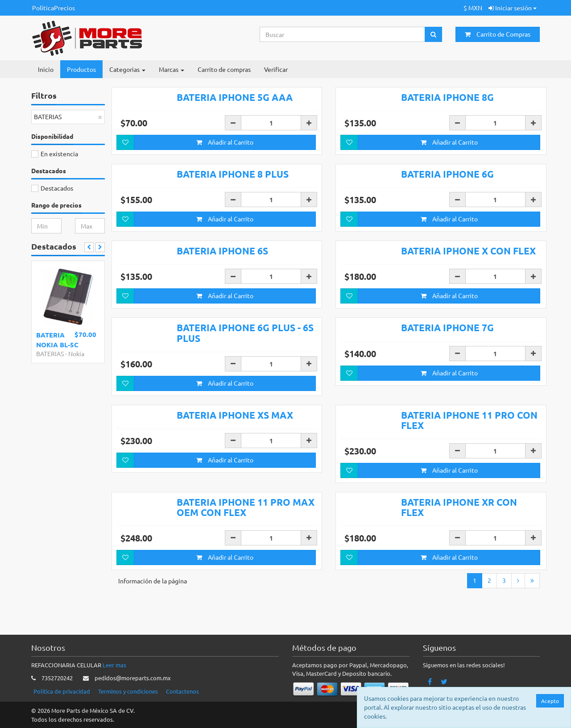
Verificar (276, 69)
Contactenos (182, 692)
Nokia (76, 354)
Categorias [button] (127, 69)
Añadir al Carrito (225, 142)
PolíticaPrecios (54, 8)
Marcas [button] (172, 69)
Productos (81, 69)
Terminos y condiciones (128, 692)
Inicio (46, 69)
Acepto (550, 701)
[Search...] (343, 34)
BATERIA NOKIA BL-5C (57, 339)
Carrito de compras (224, 69)
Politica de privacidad (62, 692)
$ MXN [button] (473, 8)
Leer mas (114, 665)
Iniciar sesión (513, 8)
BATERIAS (50, 354)
